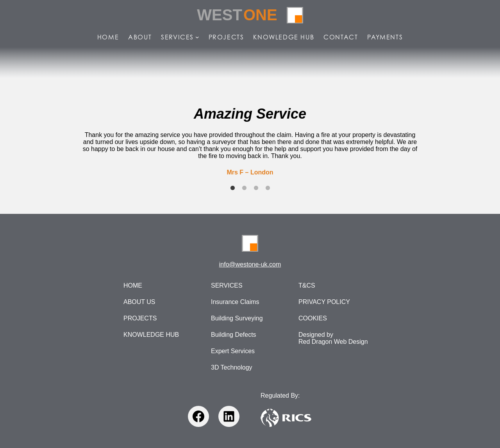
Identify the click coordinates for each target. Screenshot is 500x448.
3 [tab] (256, 188)
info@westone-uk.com (250, 264)
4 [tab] (268, 188)
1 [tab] (232, 188)
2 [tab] (244, 188)
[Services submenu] (197, 37)
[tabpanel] (250, 141)
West (237, 15)
